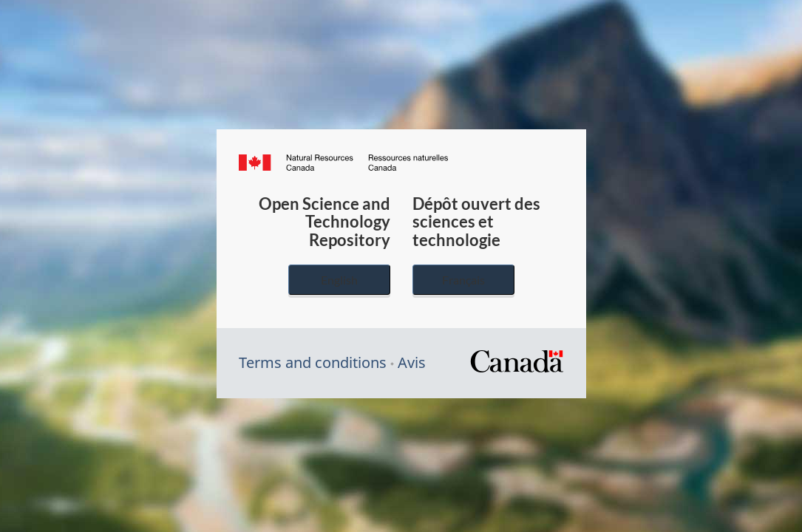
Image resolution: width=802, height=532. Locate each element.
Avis (412, 362)
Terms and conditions (313, 362)
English (339, 280)
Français (463, 280)
